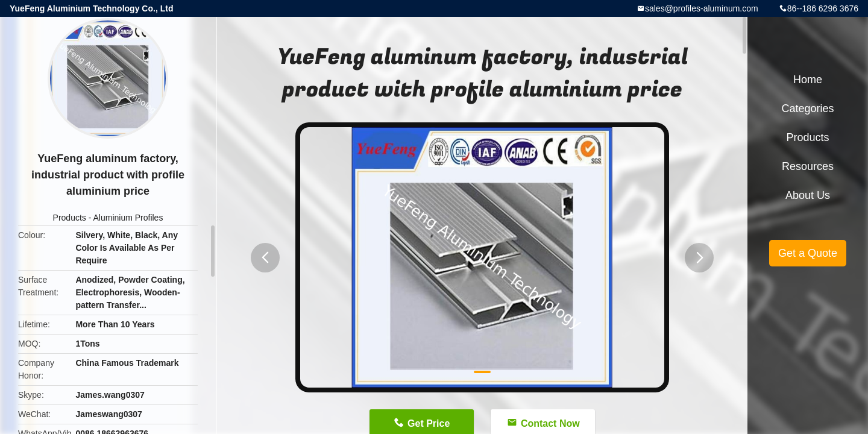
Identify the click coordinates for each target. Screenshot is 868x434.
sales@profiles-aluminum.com (702, 8)
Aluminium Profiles (128, 218)
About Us (808, 195)
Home (808, 80)
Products (70, 218)
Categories (807, 108)
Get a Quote (808, 253)
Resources (808, 166)
